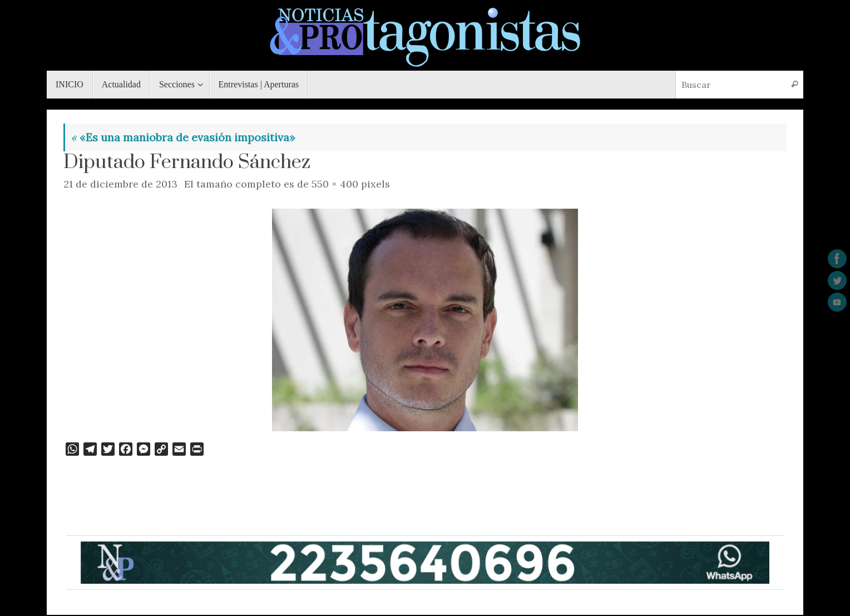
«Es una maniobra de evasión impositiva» (183, 137)
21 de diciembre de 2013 (120, 184)
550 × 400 (335, 184)
